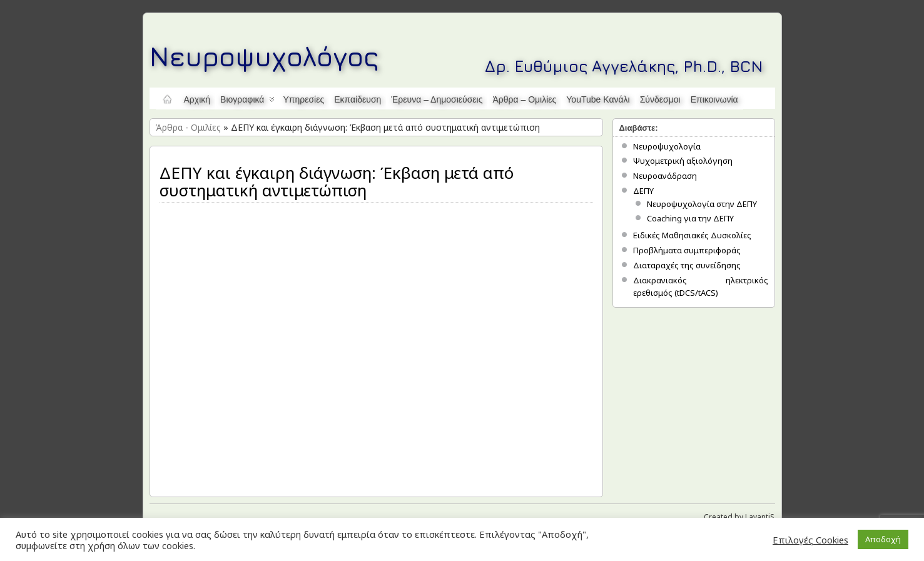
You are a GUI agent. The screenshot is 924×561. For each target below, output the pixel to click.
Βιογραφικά (247, 102)
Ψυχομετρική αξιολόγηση (683, 161)
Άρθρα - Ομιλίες (188, 127)
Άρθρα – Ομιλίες (524, 99)
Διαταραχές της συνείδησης (687, 265)
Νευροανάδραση (665, 176)
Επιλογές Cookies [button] (810, 540)
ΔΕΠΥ (643, 191)
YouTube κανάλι (598, 99)
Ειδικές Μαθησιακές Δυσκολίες (692, 235)
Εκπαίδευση (358, 99)
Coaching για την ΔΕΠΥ (690, 218)
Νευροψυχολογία (667, 146)
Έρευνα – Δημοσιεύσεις (437, 99)
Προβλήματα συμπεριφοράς (687, 250)
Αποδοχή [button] (883, 539)
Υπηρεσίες (303, 99)
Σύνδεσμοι (660, 99)
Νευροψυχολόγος (264, 56)
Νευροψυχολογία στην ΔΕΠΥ (702, 204)
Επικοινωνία (714, 99)
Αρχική (197, 99)
